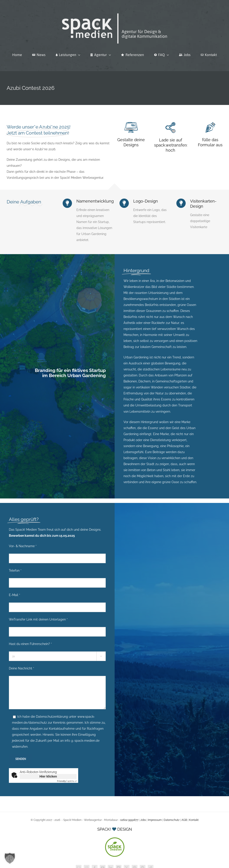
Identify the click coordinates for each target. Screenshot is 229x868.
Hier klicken (48, 776)
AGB (184, 820)
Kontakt (194, 820)
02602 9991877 (129, 820)
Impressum (155, 820)
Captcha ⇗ (67, 781)
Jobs (143, 820)
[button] (10, 858)
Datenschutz (172, 820)
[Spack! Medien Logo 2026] (114, 13)
